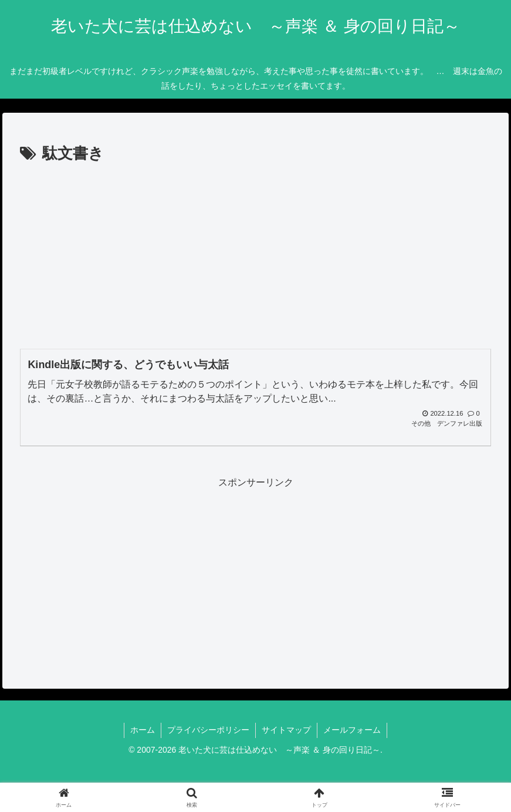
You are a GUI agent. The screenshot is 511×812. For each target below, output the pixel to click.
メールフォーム (352, 730)
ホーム (143, 730)
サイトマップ (286, 730)
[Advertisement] (256, 255)
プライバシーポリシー (208, 730)
